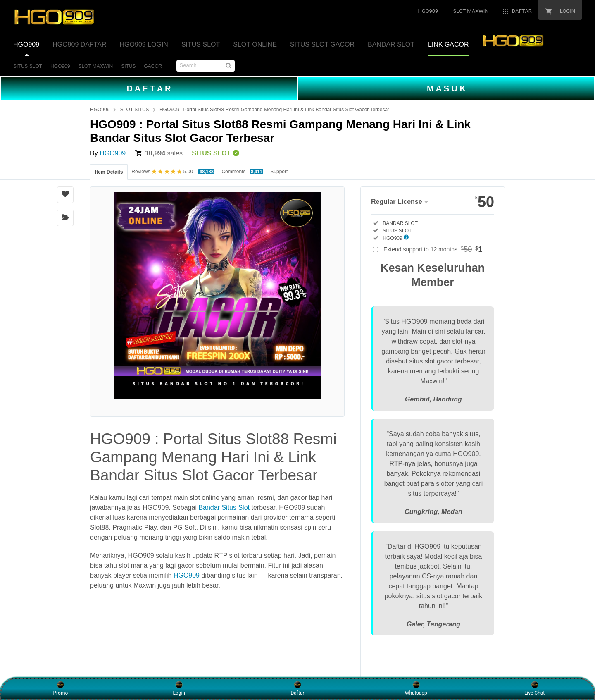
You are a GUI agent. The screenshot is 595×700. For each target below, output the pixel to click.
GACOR (153, 66)
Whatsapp (416, 688)
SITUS (128, 66)
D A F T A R (149, 88)
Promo (61, 688)
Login (179, 688)
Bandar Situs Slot (224, 508)
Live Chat (534, 688)
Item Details (109, 172)
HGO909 (60, 66)
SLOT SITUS (135, 110)
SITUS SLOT (28, 66)
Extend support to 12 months (433, 249)
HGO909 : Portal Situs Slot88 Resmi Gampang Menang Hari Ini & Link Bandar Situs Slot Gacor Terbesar (274, 110)
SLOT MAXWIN (95, 66)
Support (279, 172)
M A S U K (446, 88)
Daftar (297, 688)
